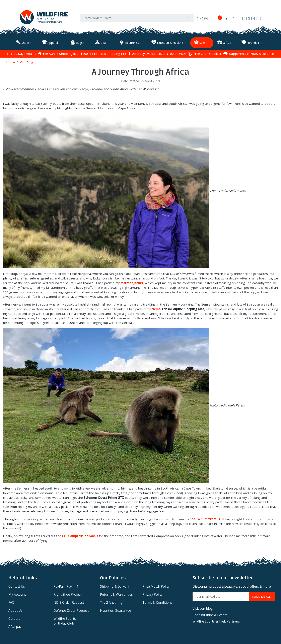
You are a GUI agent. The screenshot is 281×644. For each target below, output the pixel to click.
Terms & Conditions (157, 602)
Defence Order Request (71, 610)
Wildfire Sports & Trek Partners (216, 621)
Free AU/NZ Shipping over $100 (63, 53)
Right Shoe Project (67, 594)
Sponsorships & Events (210, 615)
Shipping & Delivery (115, 586)
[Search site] (187, 18)
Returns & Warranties (116, 594)
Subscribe (262, 597)
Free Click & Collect (205, 53)
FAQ (11, 602)
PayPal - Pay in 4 (66, 586)
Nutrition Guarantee (116, 610)
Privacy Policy (152, 594)
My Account (17, 594)
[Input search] (131, 18)
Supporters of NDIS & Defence (249, 53)
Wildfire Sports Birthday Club (65, 621)
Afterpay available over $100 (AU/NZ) (157, 53)
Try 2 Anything (111, 602)
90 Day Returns (22, 53)
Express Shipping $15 (108, 53)
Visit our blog (203, 608)
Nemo (156, 309)
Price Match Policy (156, 586)
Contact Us (17, 586)
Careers (14, 619)
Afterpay (15, 627)
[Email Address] (221, 597)
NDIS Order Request (69, 602)
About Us (15, 610)
